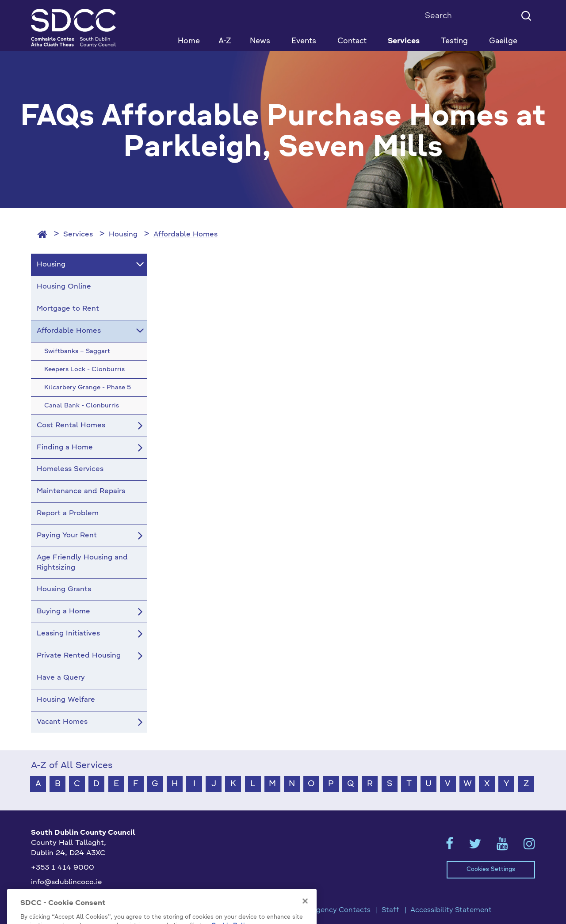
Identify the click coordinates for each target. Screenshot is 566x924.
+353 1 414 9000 (63, 868)
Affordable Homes (185, 235)
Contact (352, 41)
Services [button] (404, 41)
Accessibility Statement (451, 910)
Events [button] (304, 41)
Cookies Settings (491, 869)
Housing (123, 235)
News (260, 41)
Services (78, 235)
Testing (454, 41)
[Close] (305, 914)
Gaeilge (503, 41)
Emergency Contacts (334, 910)
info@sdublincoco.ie (67, 882)
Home (189, 41)
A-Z (225, 41)
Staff (390, 910)
